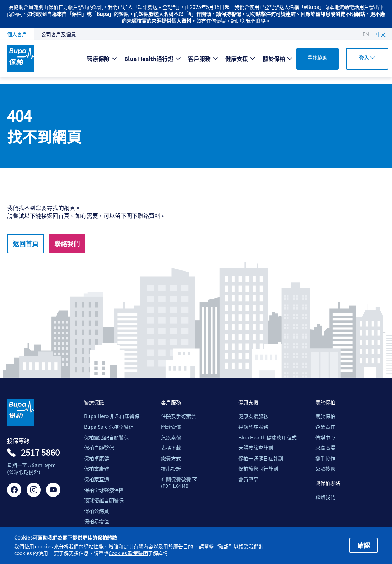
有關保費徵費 (179, 482)
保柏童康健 (96, 469)
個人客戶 (17, 34)
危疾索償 (171, 437)
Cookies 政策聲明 (128, 553)
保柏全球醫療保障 (104, 490)
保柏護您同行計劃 (258, 469)
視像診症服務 (253, 427)
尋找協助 (318, 58)
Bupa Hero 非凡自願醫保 (112, 416)
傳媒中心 (325, 437)
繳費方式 (171, 458)
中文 (381, 34)
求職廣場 (325, 448)
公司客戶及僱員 (59, 34)
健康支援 (237, 59)
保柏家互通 (96, 479)
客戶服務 (199, 59)
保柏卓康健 (96, 458)
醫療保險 (98, 59)
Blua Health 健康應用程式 (267, 437)
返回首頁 (26, 243)
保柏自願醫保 (99, 448)
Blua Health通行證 (149, 59)
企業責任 (325, 427)
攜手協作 (325, 458)
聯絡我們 (67, 243)
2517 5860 (40, 452)
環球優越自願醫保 (104, 500)
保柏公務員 (96, 511)
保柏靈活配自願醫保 (106, 437)
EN (366, 34)
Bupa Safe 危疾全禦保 (109, 427)
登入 (367, 58)
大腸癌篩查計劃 (256, 448)
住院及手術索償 (178, 416)
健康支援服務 (253, 416)
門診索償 (171, 427)
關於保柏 (274, 59)
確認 (364, 545)
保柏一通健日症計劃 (261, 458)
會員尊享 (248, 479)
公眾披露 (325, 469)
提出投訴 (171, 469)
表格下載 (171, 448)
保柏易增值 (96, 521)
